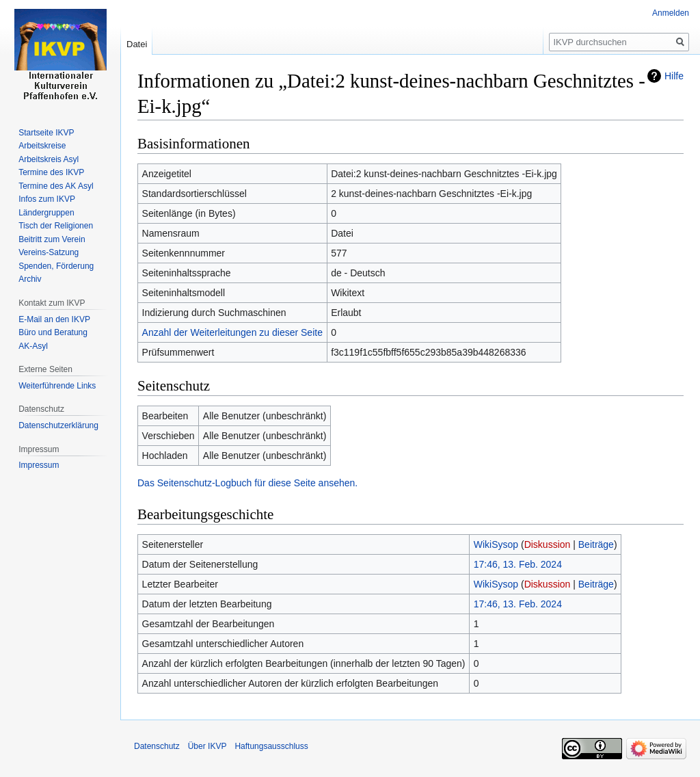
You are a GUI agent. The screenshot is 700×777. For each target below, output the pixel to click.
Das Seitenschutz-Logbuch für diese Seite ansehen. (247, 483)
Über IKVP (207, 746)
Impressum (39, 465)
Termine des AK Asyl (56, 186)
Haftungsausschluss (271, 746)
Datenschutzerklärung (58, 425)
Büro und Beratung (53, 332)
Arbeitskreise (42, 146)
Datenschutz (157, 746)
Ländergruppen (46, 213)
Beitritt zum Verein (52, 239)
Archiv (30, 279)
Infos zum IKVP (47, 199)
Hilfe (674, 76)
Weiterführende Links (57, 386)
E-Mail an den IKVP (54, 319)
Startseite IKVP (46, 133)
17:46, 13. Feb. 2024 (518, 564)
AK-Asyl (33, 346)
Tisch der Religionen (56, 226)
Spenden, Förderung (56, 266)
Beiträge (596, 544)
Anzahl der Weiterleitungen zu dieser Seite (232, 332)
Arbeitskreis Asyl (49, 159)
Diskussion (548, 544)
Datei (137, 44)
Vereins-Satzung (49, 252)
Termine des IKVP (51, 172)
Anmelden (671, 13)
